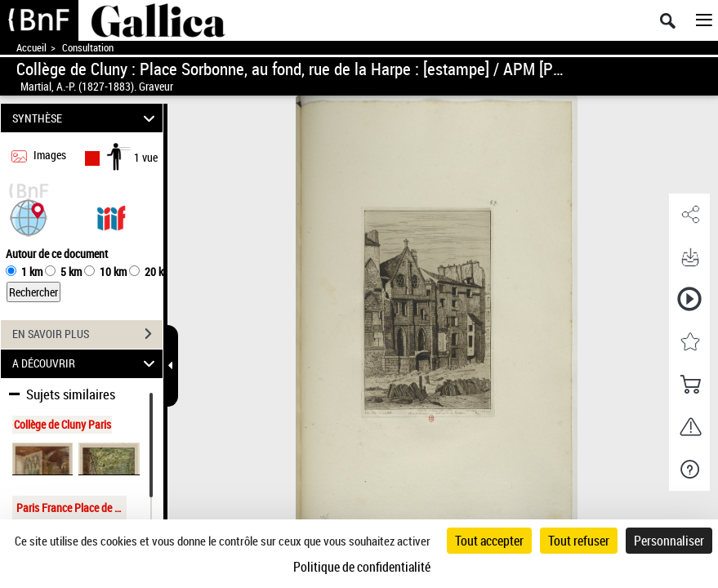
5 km (71, 272)
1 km (32, 272)
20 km (158, 272)
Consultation (88, 48)
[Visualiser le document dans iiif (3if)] (111, 216)
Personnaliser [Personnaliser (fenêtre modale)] (669, 541)
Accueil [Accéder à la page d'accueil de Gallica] (31, 48)
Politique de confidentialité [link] (362, 567)
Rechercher (33, 292)
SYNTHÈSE (86, 118)
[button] (29, 216)
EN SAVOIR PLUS (87, 334)
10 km (113, 272)
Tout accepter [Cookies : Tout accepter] (489, 541)
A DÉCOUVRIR (86, 364)
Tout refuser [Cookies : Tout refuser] (579, 541)
